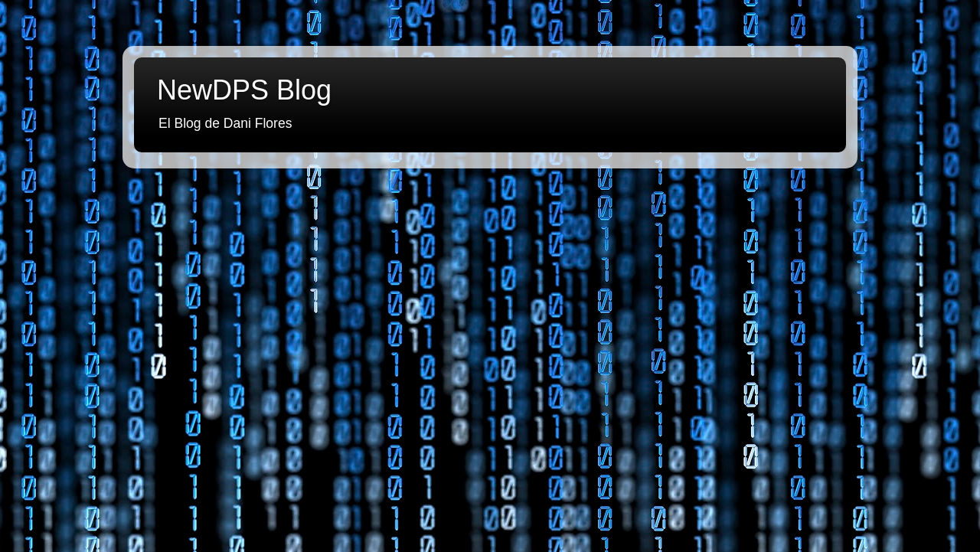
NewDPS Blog (244, 90)
